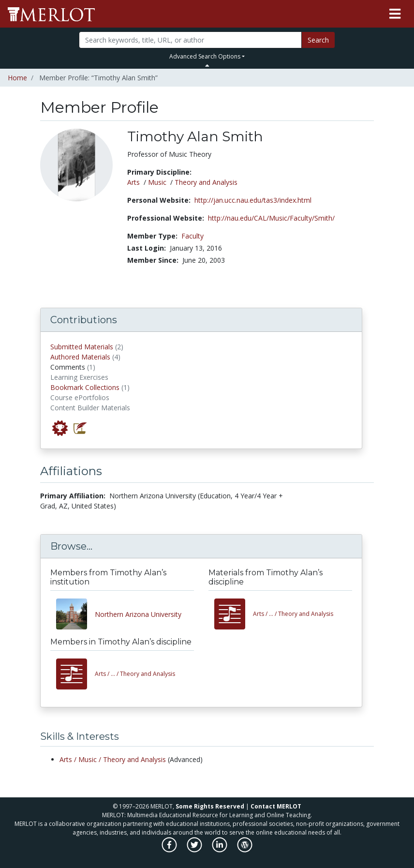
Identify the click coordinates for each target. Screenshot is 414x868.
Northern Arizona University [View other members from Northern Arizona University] (138, 614)
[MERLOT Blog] (245, 850)
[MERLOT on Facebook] (170, 850)
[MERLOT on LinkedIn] (220, 850)
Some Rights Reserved (210, 806)
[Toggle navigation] (395, 14)
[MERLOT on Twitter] (195, 850)
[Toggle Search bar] (207, 65)
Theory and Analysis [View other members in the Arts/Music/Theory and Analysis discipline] (135, 674)
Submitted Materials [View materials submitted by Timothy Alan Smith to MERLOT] (82, 347)
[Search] (190, 40)
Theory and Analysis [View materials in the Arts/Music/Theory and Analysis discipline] (293, 614)
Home (17, 78)
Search (318, 40)
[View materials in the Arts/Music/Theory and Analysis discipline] (234, 614)
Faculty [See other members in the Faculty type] (192, 236)
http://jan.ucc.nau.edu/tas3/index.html (253, 200)
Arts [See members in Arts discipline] (133, 182)
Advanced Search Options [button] (205, 56)
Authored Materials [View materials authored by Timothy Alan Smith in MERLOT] (80, 357)
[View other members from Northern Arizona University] (75, 614)
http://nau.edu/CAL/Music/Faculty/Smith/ (271, 218)
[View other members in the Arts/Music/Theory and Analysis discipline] (75, 674)
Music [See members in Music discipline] (157, 182)
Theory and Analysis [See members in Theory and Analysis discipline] (206, 182)
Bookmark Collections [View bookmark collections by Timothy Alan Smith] (85, 387)
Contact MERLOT (276, 806)
